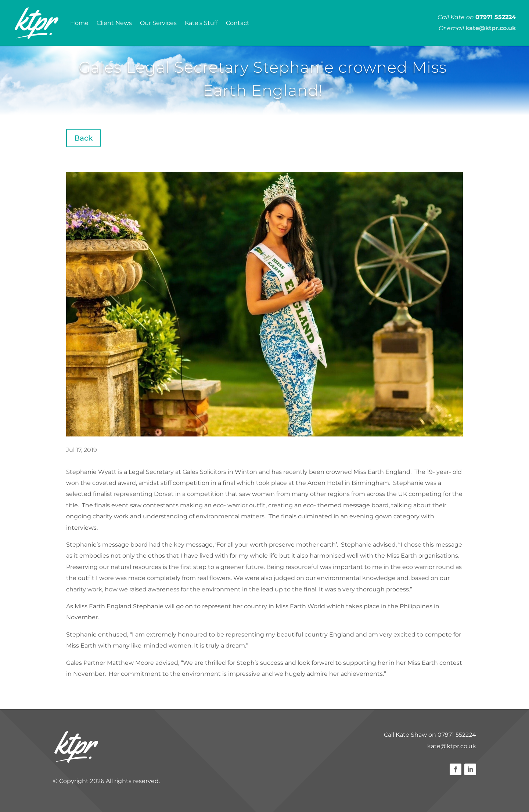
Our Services (158, 23)
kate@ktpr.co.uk (452, 746)
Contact (238, 23)
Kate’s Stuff (201, 23)
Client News (114, 23)
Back (83, 138)
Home (79, 23)
